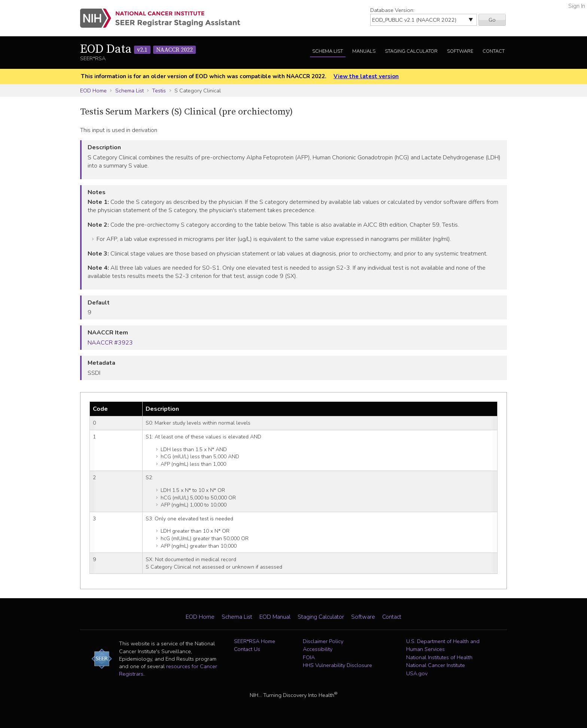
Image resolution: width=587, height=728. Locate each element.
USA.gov (417, 673)
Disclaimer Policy (323, 641)
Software (460, 51)
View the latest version (366, 76)
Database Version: (392, 10)
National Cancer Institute (436, 665)
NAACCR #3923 (110, 343)
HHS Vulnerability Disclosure (337, 665)
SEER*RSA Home (255, 641)
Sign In (577, 6)
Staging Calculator (411, 51)
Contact (494, 51)
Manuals (364, 51)
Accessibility (318, 649)
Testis (159, 91)
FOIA (309, 657)
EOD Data (138, 49)
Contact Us (247, 649)
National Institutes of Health (439, 657)
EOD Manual (275, 617)
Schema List (328, 51)
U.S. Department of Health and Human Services (443, 645)
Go (492, 20)
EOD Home (93, 91)
